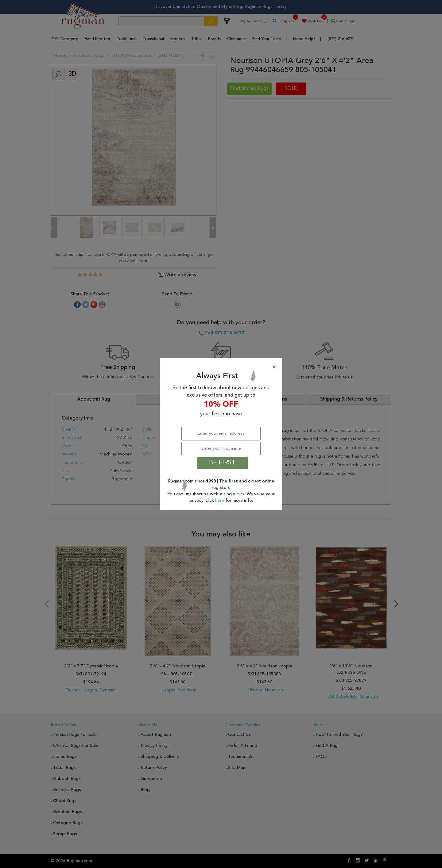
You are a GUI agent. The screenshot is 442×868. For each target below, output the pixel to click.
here (220, 501)
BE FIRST (222, 463)
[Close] (222, 367)
